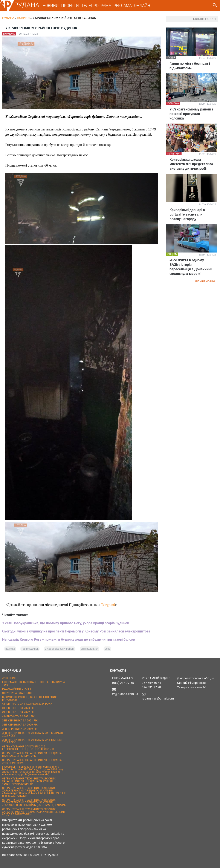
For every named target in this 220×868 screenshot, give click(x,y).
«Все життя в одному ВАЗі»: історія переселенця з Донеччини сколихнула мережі (191, 267)
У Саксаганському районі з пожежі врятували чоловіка (191, 114)
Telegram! (108, 605)
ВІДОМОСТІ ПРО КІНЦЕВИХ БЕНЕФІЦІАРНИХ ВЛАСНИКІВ (29, 698)
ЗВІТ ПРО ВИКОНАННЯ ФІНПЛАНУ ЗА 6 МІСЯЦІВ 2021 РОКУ (32, 741)
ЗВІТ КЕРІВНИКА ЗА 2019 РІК (20, 729)
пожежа (10, 649)
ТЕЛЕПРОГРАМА (96, 5)
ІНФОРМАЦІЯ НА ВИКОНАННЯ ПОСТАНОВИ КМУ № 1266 (34, 683)
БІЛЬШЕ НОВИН (205, 282)
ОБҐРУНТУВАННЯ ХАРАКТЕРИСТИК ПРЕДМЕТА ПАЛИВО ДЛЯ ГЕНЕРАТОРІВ (32, 755)
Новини (23, 18)
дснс (107, 649)
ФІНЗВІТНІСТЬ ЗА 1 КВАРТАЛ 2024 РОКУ (27, 704)
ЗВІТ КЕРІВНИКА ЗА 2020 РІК (20, 725)
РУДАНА (27, 5)
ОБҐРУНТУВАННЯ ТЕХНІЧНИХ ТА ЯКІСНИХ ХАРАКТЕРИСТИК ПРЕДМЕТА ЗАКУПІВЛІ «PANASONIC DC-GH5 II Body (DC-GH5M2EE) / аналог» (34, 802)
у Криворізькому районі (60, 649)
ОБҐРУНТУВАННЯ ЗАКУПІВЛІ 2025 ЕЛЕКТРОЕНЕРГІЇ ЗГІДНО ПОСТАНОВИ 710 (28, 748)
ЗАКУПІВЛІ (9, 678)
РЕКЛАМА (123, 5)
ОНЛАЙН (142, 5)
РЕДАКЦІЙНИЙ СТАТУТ (17, 689)
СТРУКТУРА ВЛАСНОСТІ (17, 693)
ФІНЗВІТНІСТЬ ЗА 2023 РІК (18, 708)
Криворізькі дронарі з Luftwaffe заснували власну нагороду (187, 214)
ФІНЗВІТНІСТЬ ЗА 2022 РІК (18, 712)
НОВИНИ (51, 5)
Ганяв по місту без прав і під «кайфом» (190, 66)
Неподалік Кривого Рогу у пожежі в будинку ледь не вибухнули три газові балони (69, 639)
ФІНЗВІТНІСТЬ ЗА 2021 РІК (18, 716)
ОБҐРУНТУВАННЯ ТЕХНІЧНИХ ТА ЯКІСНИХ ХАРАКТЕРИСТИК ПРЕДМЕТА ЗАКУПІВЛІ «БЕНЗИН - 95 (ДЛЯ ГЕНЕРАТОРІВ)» (34, 812)
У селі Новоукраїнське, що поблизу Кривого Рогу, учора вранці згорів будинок (66, 623)
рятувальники (89, 649)
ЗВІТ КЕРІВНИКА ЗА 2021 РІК (20, 721)
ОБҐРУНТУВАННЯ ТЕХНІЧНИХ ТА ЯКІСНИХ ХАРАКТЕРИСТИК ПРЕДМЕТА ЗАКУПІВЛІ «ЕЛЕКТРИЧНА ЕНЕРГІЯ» (29, 781)
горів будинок (30, 649)
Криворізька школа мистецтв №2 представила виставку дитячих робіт (191, 164)
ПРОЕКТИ (70, 5)
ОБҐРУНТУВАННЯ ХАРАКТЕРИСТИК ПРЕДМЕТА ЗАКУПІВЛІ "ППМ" (32, 761)
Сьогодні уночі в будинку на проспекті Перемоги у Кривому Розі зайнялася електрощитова (76, 631)
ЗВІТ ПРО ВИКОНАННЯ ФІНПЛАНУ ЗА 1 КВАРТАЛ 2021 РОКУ (33, 734)
